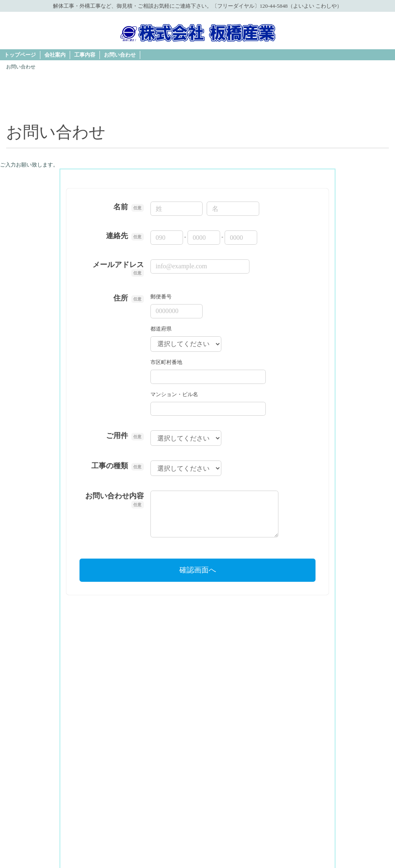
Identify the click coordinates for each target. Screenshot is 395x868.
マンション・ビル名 (174, 394)
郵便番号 (161, 297)
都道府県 (161, 329)
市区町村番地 (166, 362)
